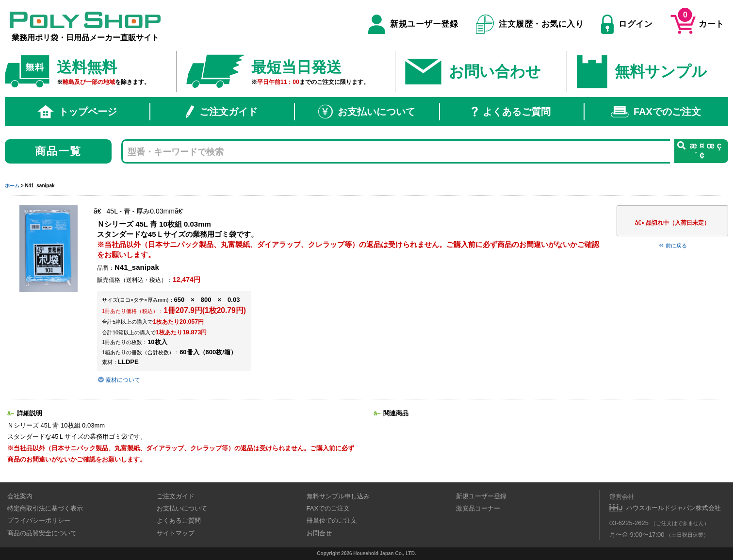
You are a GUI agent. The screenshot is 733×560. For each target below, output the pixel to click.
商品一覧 (58, 151)
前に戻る (672, 246)
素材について (119, 380)
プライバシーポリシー (39, 520)
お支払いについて (367, 112)
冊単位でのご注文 (332, 520)
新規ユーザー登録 (413, 24)
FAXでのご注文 (656, 112)
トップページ (77, 112)
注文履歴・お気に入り (530, 24)
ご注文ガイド (222, 112)
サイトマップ (176, 533)
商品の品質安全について (42, 533)
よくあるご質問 (511, 112)
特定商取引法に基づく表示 (45, 508)
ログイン (627, 24)
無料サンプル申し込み (338, 496)
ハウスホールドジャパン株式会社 (674, 508)
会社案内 (20, 496)
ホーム (12, 186)
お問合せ (319, 533)
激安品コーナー (478, 508)
